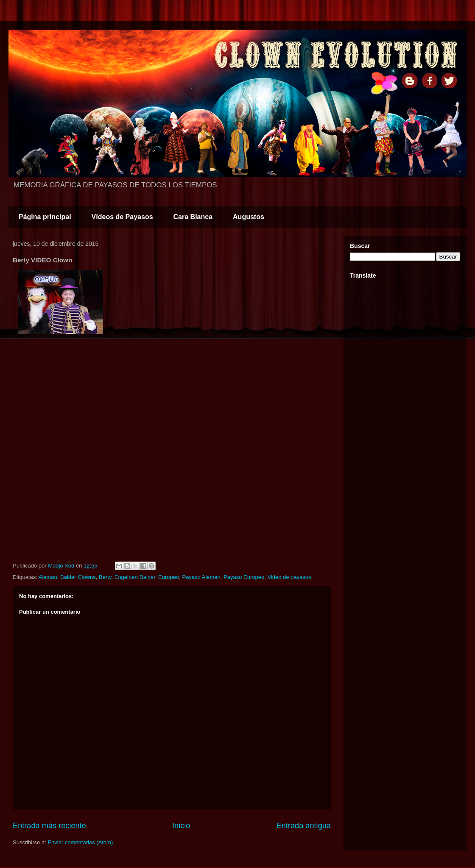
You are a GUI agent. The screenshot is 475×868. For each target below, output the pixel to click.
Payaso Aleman (201, 577)
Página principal (45, 217)
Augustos (249, 217)
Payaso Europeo (244, 577)
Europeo (169, 577)
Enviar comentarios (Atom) (80, 842)
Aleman (48, 577)
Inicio (181, 826)
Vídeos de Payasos (122, 217)
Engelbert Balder (135, 577)
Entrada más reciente (49, 826)
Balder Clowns (78, 577)
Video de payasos (289, 577)
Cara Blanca (193, 217)
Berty (105, 577)
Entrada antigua (304, 826)
